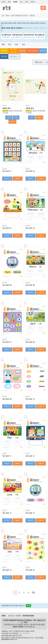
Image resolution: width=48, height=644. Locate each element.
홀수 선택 (13, 50)
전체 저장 (4, 56)
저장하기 (7, 179)
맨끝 (33, 593)
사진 (9, 117)
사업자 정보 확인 (23, 633)
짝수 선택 (13, 52)
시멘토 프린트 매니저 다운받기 (11, 28)
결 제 (28, 606)
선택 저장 (43, 51)
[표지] (4, 106)
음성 (23, 44)
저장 (16, 117)
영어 (7, 16)
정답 (17, 44)
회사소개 (11, 616)
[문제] (4, 169)
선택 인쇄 (23, 51)
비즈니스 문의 (16, 625)
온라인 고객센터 (18, 627)
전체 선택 (4, 51)
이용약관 (18, 616)
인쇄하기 (12, 122)
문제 (10, 44)
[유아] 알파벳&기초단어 (19, 16)
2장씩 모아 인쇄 (33, 51)
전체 (3, 44)
